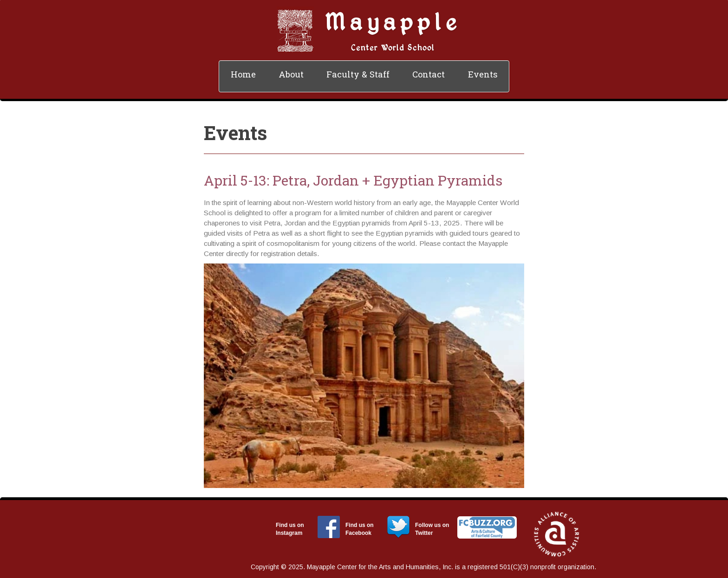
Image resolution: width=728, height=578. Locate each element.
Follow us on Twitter (432, 529)
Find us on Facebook (360, 529)
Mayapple (393, 21)
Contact (429, 74)
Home (243, 74)
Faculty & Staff (358, 74)
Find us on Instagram (290, 529)
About (291, 74)
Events (483, 74)
